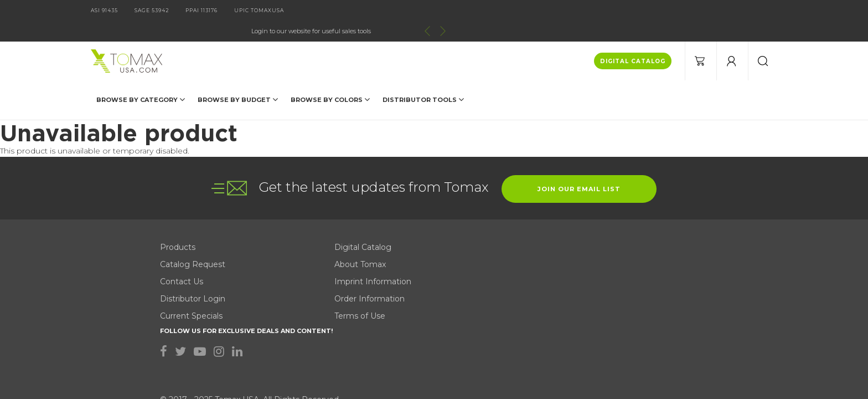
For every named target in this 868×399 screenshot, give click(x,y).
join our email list (579, 129)
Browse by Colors (330, 79)
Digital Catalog (331, 187)
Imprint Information (341, 221)
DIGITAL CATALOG (633, 41)
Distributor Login (193, 238)
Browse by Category (141, 79)
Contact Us (182, 221)
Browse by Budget (238, 79)
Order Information (338, 238)
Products (178, 187)
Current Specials (191, 255)
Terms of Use (328, 255)
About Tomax (329, 204)
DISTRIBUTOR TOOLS (423, 79)
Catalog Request (193, 204)
